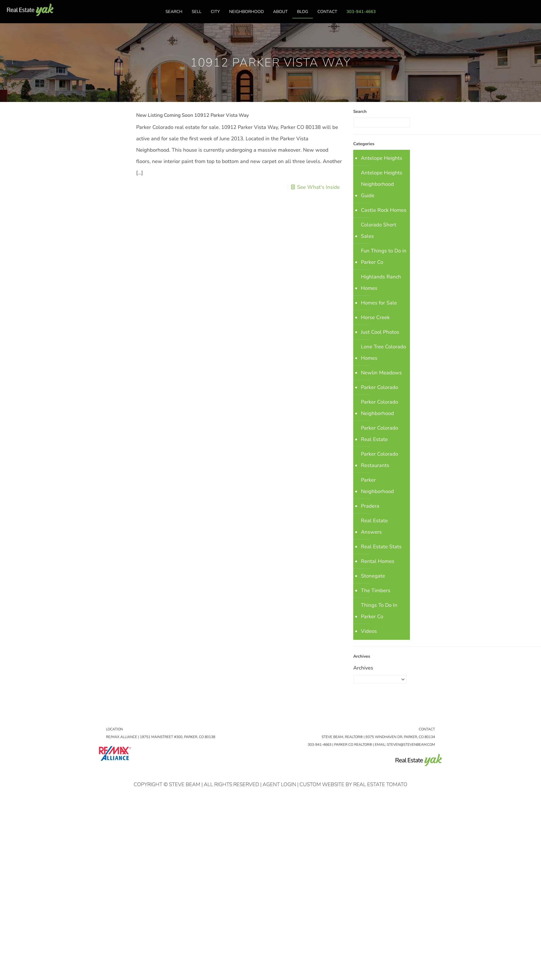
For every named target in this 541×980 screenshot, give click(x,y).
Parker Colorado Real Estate (379, 434)
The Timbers (376, 591)
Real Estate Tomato (380, 784)
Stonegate (373, 576)
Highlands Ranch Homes (381, 283)
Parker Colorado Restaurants (379, 460)
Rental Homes (378, 561)
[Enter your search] (382, 122)
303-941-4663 (320, 745)
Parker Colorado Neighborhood (379, 408)
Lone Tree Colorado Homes (383, 352)
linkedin (523, 14)
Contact (427, 729)
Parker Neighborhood (377, 486)
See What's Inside (318, 187)
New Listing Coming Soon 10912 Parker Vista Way (193, 115)
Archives (363, 668)
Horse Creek (375, 317)
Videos (369, 631)
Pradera (370, 506)
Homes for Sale (379, 303)
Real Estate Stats (381, 547)
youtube (532, 14)
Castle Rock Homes (384, 210)
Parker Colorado (379, 387)
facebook (514, 14)
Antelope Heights (382, 158)
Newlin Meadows (381, 373)
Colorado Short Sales (379, 230)
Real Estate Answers (374, 526)
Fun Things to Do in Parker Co (384, 256)
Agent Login (279, 784)
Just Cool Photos (380, 332)
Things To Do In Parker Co (379, 611)
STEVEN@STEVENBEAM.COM (411, 745)
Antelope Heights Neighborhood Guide (382, 184)
